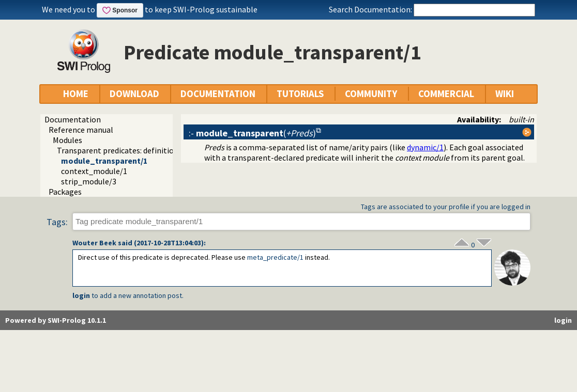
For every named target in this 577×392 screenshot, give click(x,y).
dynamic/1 (425, 147)
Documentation (73, 119)
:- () (252, 133)
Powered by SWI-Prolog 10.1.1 (56, 320)
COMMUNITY (371, 94)
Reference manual (81, 130)
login (81, 295)
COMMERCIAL (446, 94)
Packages (65, 192)
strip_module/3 (89, 181)
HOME (76, 94)
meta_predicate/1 (275, 257)
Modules (67, 140)
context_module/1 (94, 171)
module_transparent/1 (104, 161)
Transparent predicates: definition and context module (154, 150)
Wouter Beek (94, 243)
